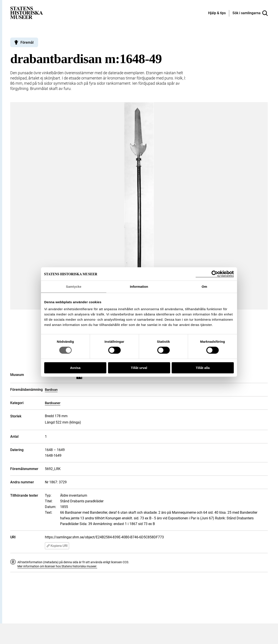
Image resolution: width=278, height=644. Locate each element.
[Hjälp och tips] (217, 13)
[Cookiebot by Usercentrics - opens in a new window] (215, 274)
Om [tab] (204, 287)
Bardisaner (53, 403)
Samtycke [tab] (74, 287)
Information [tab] (139, 287)
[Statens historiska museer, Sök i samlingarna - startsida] (27, 13)
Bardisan (51, 390)
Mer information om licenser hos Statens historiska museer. (57, 566)
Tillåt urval (139, 368)
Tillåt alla (203, 368)
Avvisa (75, 368)
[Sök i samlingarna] (250, 13)
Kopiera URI (57, 546)
